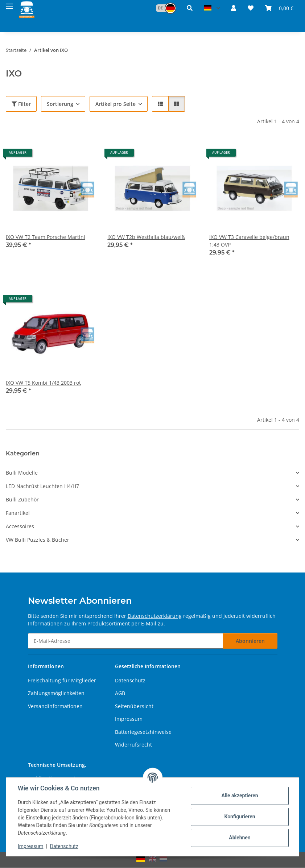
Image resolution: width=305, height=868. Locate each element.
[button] (162, 8)
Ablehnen (240, 838)
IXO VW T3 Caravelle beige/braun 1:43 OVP (249, 241)
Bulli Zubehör (22, 499)
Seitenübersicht (134, 706)
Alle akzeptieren (240, 795)
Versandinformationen (55, 706)
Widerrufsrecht (133, 745)
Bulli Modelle (22, 473)
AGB (120, 693)
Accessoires (20, 526)
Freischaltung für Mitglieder (62, 680)
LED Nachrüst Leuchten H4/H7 (42, 486)
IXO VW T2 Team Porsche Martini (46, 237)
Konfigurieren (240, 817)
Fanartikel (18, 513)
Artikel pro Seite (116, 104)
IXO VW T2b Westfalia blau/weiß (146, 237)
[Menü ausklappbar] (9, 5)
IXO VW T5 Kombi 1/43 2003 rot (43, 383)
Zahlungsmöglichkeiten (56, 693)
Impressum (30, 846)
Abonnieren (250, 641)
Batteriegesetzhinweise (143, 732)
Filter (21, 104)
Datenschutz (64, 846)
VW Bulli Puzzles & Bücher (38, 540)
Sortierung (60, 104)
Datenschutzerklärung (155, 616)
